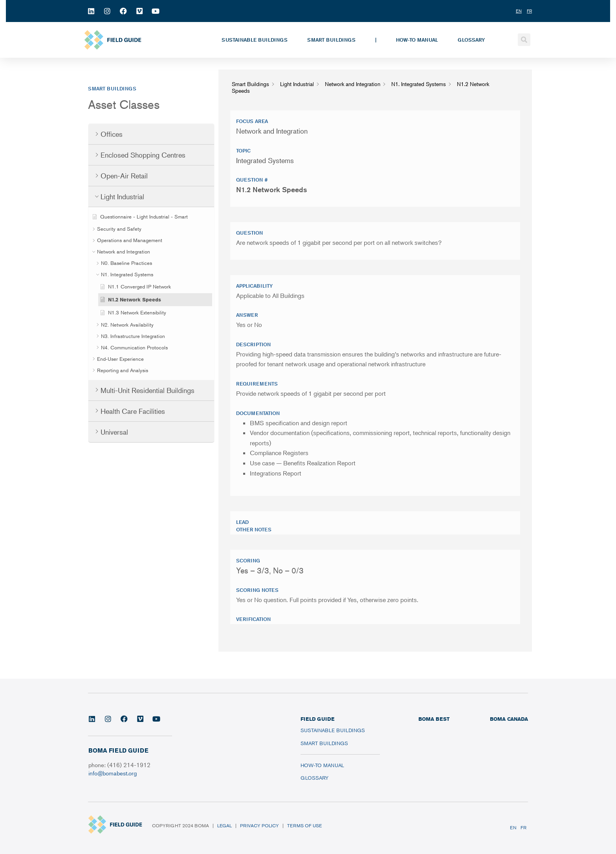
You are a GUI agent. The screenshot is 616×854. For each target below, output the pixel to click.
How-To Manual (417, 40)
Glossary (471, 40)
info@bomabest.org (113, 773)
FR (523, 827)
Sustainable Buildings (255, 40)
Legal (225, 826)
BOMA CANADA (509, 719)
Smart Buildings (331, 40)
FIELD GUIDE (317, 719)
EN (513, 827)
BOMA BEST (434, 719)
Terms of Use (304, 826)
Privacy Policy (259, 826)
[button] (524, 40)
